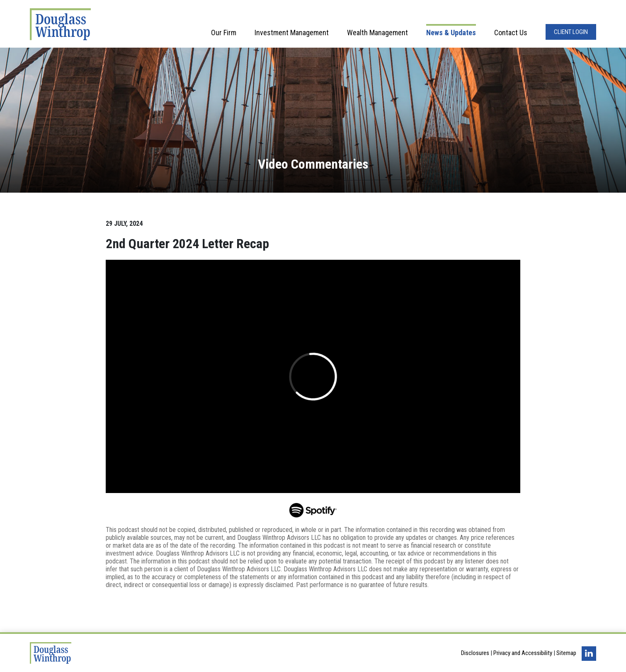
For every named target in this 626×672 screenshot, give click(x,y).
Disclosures (475, 653)
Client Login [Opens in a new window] (571, 32)
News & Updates (451, 33)
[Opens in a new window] (313, 509)
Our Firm (224, 33)
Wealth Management (377, 33)
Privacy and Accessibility (523, 653)
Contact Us (511, 33)
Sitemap (566, 653)
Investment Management (292, 33)
